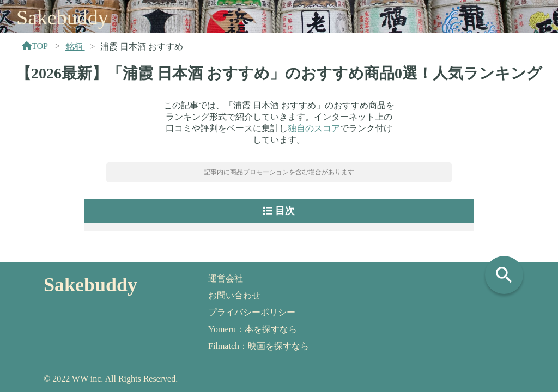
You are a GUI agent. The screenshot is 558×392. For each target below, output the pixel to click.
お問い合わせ (234, 295)
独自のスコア (314, 128)
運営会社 (226, 278)
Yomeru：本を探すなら (253, 329)
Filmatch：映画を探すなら (259, 346)
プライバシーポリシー (252, 312)
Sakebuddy (62, 17)
